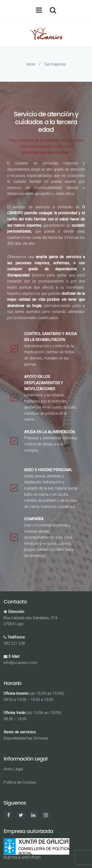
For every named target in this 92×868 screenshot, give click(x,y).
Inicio (31, 64)
